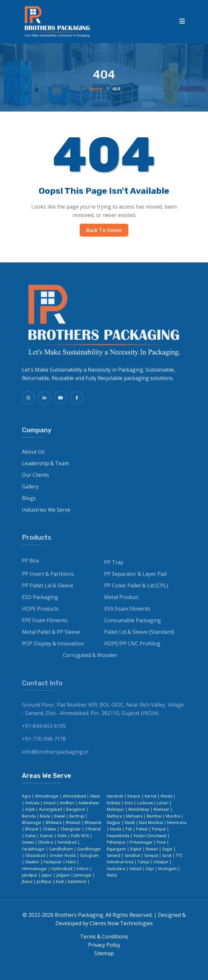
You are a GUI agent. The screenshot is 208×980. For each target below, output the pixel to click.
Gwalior (32, 862)
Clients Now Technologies (121, 923)
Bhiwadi (73, 823)
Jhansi (27, 882)
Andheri (67, 803)
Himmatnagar (35, 869)
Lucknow (145, 803)
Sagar (167, 849)
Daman (47, 836)
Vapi (150, 869)
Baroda (29, 816)
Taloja (143, 862)
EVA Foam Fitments (127, 613)
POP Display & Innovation (53, 648)
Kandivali (115, 796)
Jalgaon (63, 875)
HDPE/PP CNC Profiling (132, 648)
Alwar (95, 796)
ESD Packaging (40, 602)
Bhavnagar (32, 823)
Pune (161, 842)
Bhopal (32, 829)
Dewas (28, 842)
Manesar (161, 809)
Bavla (45, 816)
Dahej (30, 836)
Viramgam (167, 869)
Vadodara (116, 869)
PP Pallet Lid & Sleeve (48, 590)
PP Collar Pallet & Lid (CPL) (136, 590)
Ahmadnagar (47, 796)
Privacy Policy (104, 945)
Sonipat (151, 855)
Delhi (62, 836)
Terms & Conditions (104, 936)
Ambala (32, 803)
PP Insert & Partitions (48, 578)
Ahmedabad (74, 796)
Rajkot (136, 849)
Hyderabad (62, 869)
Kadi (60, 882)
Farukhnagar (33, 849)
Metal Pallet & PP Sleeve (51, 636)
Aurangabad (50, 809)
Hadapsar (53, 862)
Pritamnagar (141, 842)
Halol (71, 862)
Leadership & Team (45, 467)
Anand (50, 803)
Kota (129, 803)
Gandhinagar (89, 849)
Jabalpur (30, 875)
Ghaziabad (35, 855)
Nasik (130, 823)
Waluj (112, 875)
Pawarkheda (118, 836)
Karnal (151, 796)
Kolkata (114, 803)
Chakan (49, 829)
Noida (116, 829)
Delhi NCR (80, 836)
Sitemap (104, 953)
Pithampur (116, 842)
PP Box (30, 565)
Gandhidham (61, 849)
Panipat (159, 829)
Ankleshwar (89, 803)
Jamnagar (83, 875)
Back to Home (104, 230)
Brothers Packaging (79, 915)
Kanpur (134, 796)
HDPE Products (40, 613)
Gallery (30, 491)
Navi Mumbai (151, 823)
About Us (33, 456)
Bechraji (77, 816)
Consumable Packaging (133, 625)
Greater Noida (63, 855)
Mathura (114, 816)
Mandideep (139, 809)
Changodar (71, 829)
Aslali (30, 809)
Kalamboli (77, 882)
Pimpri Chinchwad (150, 836)
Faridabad (67, 842)
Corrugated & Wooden (90, 660)
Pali (129, 829)
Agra (26, 796)
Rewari (152, 849)
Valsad (135, 869)
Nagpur (114, 823)
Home (96, 89)
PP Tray (114, 567)
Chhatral (93, 829)
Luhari (163, 803)
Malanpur (115, 809)
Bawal (60, 816)
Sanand (114, 855)
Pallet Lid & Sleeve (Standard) (139, 636)
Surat (167, 855)
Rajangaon (116, 849)
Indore (83, 869)
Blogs (29, 502)
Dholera (46, 842)
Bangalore (76, 809)
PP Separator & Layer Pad (135, 578)
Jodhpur (44, 882)
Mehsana (134, 816)
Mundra (173, 816)
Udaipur (161, 862)
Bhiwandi (93, 823)
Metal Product (121, 602)
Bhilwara (54, 823)
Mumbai (154, 816)
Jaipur (47, 875)
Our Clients (35, 479)
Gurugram (89, 855)
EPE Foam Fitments (45, 625)
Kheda (166, 796)
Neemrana (177, 823)
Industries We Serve (46, 514)
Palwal (142, 829)
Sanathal (132, 855)
